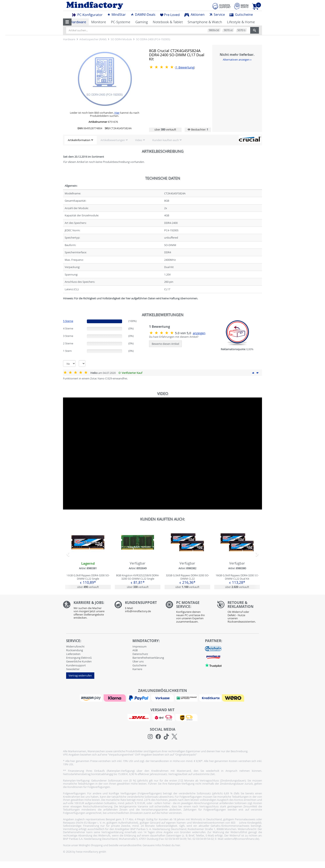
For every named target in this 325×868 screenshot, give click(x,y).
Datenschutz (140, 654)
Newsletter (73, 669)
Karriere (137, 669)
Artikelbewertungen (113, 140)
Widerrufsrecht (75, 646)
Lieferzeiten (73, 654)
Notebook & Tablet (168, 22)
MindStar (116, 15)
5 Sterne (68, 321)
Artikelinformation (79, 140)
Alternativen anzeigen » (237, 60)
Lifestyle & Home (241, 22)
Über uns (138, 661)
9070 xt (228, 30)
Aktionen (194, 15)
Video (139, 140)
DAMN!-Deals (143, 15)
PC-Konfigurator (87, 15)
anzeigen (199, 333)
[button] (67, 22)
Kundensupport (76, 665)
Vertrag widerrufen (80, 675)
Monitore (99, 22)
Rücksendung (75, 650)
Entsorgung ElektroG (79, 658)
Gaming (142, 22)
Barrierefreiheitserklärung (148, 658)
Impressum (139, 646)
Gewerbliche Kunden (79, 661)
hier (178, 845)
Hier (117, 113)
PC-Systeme (121, 22)
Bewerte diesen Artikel (165, 344)
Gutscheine (241, 15)
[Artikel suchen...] (158, 30)
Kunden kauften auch (166, 140)
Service (217, 15)
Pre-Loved (170, 15)
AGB (135, 650)
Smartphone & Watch (205, 22)
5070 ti (241, 30)
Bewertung (185, 67)
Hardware (78, 22)
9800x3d (214, 30)
